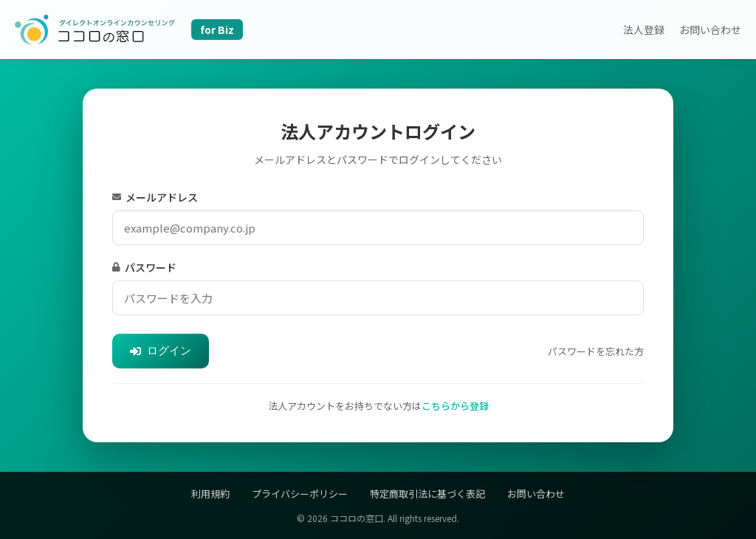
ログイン (161, 350)
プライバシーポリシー (300, 494)
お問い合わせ (710, 30)
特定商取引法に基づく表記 (427, 494)
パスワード (144, 267)
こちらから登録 (455, 406)
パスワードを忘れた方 (596, 351)
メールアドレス (155, 197)
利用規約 (210, 494)
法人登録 (644, 30)
